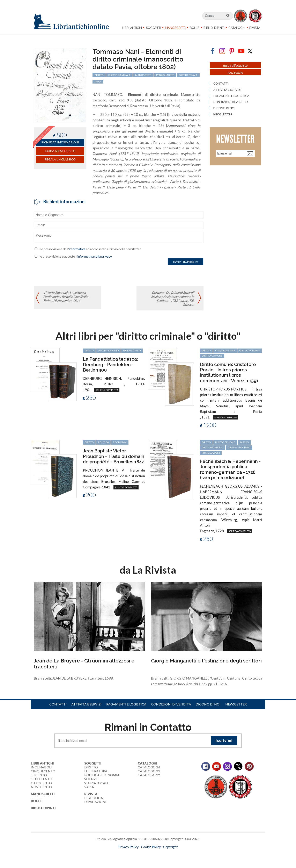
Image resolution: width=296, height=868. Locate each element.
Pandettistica (132, 350)
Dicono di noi (208, 704)
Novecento (41, 787)
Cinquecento (43, 771)
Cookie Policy (151, 847)
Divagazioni (95, 802)
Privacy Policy (128, 847)
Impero (244, 442)
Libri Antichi (132, 28)
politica (103, 442)
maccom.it (136, 853)
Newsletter (236, 704)
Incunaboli (41, 767)
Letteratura (96, 771)
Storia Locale (97, 783)
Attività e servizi (86, 704)
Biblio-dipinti (214, 28)
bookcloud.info (156, 853)
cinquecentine (225, 350)
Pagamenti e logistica (126, 704)
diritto (89, 350)
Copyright (170, 847)
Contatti (58, 704)
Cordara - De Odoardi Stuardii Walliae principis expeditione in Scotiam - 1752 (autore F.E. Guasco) (172, 298)
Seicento (39, 775)
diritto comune (212, 356)
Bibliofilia (94, 798)
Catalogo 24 (149, 767)
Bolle (195, 28)
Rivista (255, 28)
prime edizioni (211, 453)
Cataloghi (237, 28)
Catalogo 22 (149, 775)
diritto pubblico (213, 447)
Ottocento (41, 783)
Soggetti (153, 28)
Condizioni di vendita (171, 704)
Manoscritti (175, 28)
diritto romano (108, 350)
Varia (89, 787)
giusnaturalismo (239, 447)
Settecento (42, 779)
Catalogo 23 (149, 771)
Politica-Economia (102, 775)
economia (120, 442)
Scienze (91, 779)
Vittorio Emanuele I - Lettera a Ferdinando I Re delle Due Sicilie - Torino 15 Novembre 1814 (66, 296)
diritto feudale (225, 442)
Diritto (91, 767)
